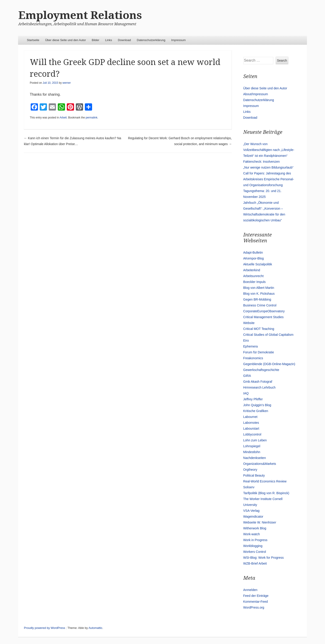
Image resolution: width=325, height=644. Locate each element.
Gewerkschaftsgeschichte (261, 370)
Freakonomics (253, 358)
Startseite (33, 40)
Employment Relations (80, 15)
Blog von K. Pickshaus (259, 294)
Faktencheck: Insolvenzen (262, 162)
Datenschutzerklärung (151, 40)
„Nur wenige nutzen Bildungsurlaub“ (268, 167)
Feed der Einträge (256, 596)
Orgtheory (250, 470)
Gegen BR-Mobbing (257, 299)
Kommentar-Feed (256, 602)
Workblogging (253, 546)
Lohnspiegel (252, 446)
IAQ (246, 393)
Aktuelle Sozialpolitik (258, 264)
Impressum (179, 40)
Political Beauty (254, 475)
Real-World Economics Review (265, 481)
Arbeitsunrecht (253, 276)
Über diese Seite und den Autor (66, 40)
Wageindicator (253, 517)
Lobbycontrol (252, 434)
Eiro (246, 341)
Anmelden (250, 590)
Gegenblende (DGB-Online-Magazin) (269, 364)
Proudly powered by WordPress (45, 628)
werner (67, 83)
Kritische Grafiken (256, 411)
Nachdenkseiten (255, 458)
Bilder (96, 40)
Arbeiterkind (252, 270)
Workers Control (255, 552)
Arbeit (63, 118)
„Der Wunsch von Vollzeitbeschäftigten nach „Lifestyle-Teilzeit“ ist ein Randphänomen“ (269, 150)
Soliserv (249, 487)
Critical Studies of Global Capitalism (268, 335)
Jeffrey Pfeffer (253, 399)
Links (109, 40)
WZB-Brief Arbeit (255, 563)
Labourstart (251, 429)
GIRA (247, 376)
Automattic (95, 628)
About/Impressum (256, 94)
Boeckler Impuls (255, 282)
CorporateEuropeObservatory (264, 311)
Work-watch (252, 534)
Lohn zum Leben (255, 440)
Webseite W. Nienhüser (260, 522)
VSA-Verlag (251, 511)
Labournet (250, 417)
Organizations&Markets (260, 464)
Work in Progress (255, 540)
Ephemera (251, 346)
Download (124, 40)
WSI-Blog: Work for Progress (263, 558)
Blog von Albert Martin (259, 288)
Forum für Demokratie (259, 352)
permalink (91, 118)
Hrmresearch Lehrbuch (259, 387)
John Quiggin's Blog (257, 405)
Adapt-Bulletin (253, 253)
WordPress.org (254, 607)
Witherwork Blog (255, 528)
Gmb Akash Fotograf (258, 382)
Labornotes (251, 423)
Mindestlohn (252, 452)
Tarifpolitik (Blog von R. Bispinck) (266, 493)
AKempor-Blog (254, 258)
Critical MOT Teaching (259, 329)
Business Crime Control (260, 305)
